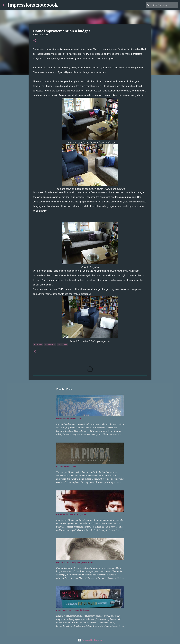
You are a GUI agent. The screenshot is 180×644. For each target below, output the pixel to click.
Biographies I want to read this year (73, 610)
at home (38, 345)
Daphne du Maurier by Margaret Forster (75, 562)
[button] (35, 41)
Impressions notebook (33, 5)
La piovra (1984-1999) (66, 467)
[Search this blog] (163, 5)
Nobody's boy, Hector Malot (69, 419)
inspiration (50, 345)
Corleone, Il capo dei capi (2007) (71, 514)
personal (63, 345)
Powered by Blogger (90, 640)
